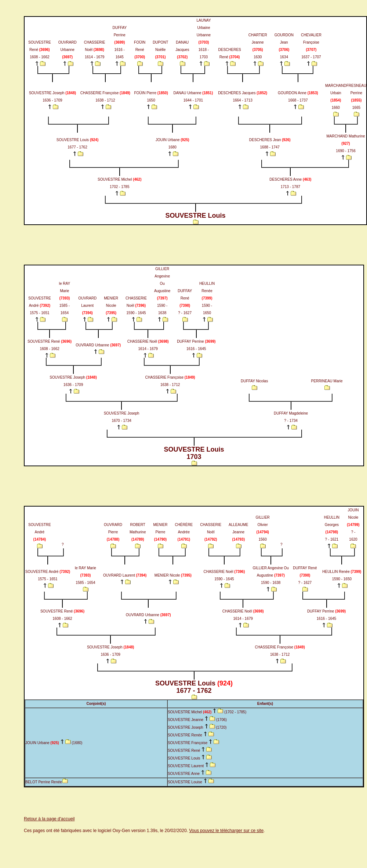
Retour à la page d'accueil (49, 819)
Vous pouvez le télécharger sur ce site (226, 831)
